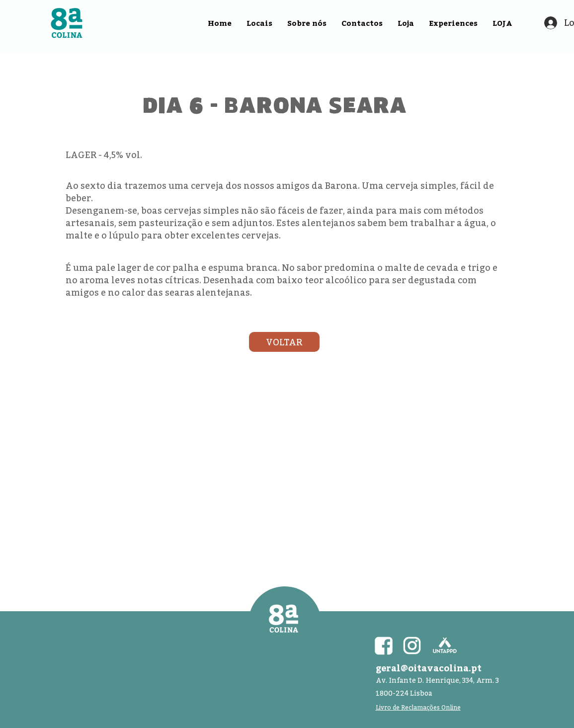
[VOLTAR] (284, 342)
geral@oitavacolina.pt (429, 668)
